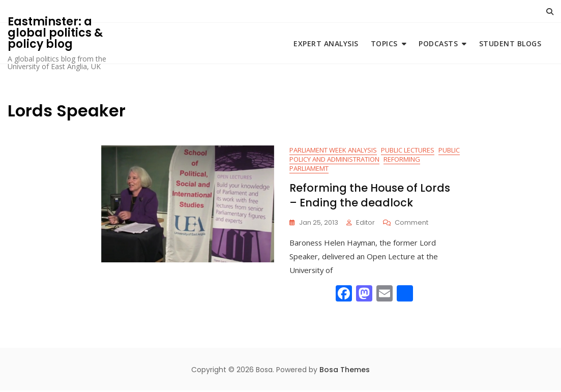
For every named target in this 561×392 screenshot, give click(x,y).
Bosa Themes (345, 371)
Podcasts (438, 43)
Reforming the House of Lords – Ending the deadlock (370, 196)
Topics (384, 43)
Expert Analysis (326, 43)
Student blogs (510, 43)
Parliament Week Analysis (333, 150)
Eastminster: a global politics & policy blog (55, 33)
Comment (411, 224)
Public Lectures (408, 150)
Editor (365, 223)
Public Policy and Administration (375, 155)
